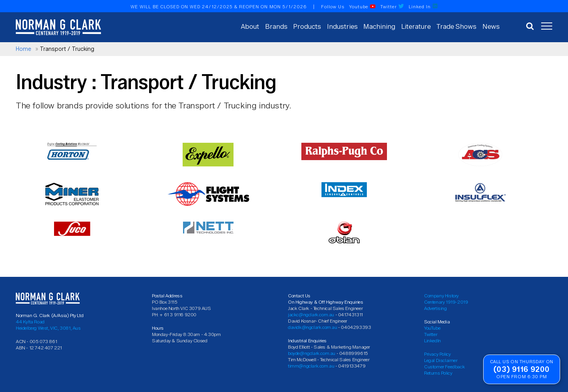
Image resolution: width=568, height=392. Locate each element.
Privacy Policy (437, 354)
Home (23, 49)
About (250, 26)
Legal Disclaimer (441, 360)
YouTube (432, 328)
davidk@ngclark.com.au (313, 327)
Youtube (362, 7)
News (491, 26)
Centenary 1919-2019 (446, 302)
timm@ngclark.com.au (311, 366)
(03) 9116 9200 (522, 369)
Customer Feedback (444, 367)
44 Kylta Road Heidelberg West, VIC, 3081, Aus (48, 325)
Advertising (435, 308)
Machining (379, 26)
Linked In (423, 7)
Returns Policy (438, 373)
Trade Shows (456, 26)
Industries (342, 26)
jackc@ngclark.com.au (311, 315)
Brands (276, 26)
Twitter (392, 7)
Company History (441, 296)
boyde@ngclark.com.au (312, 353)
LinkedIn (433, 341)
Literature (416, 26)
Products (307, 26)
